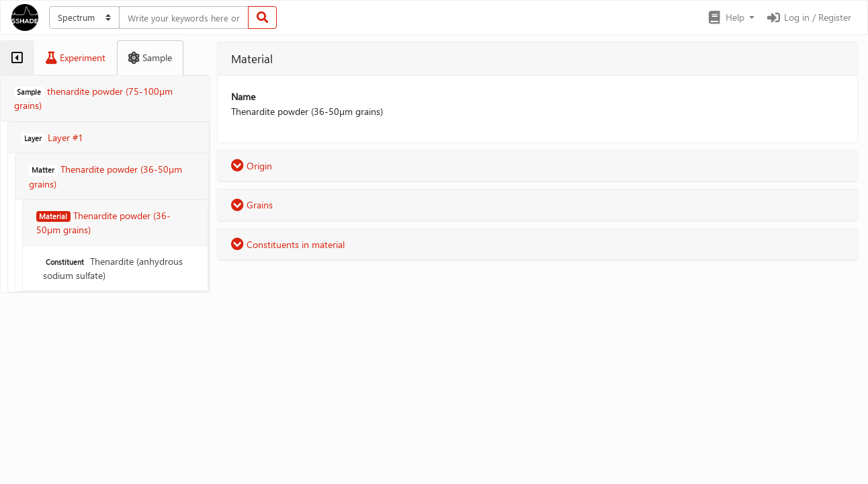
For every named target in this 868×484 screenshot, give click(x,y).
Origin (252, 166)
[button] (731, 17)
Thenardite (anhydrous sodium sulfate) (113, 268)
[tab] (17, 58)
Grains (252, 205)
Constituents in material (288, 244)
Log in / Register (808, 17)
